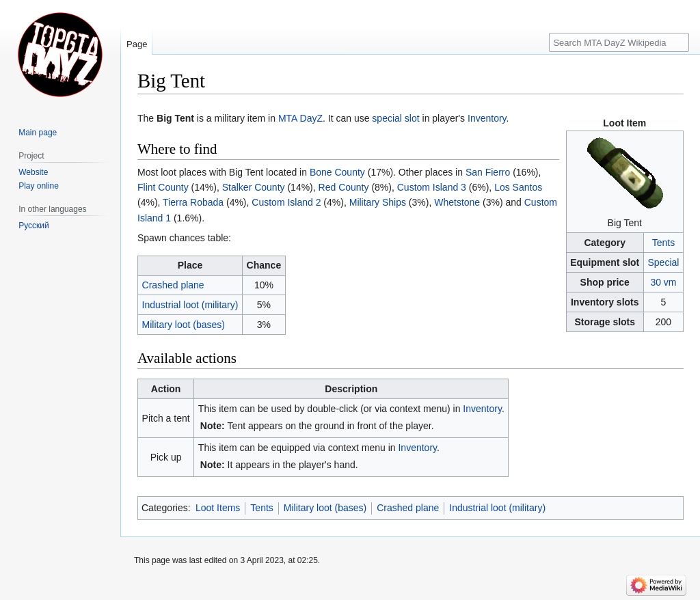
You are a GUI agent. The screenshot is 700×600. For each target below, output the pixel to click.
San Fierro (488, 172)
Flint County (163, 187)
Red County (344, 187)
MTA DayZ (300, 118)
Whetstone (457, 202)
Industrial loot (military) (190, 305)
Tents (663, 243)
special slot (395, 118)
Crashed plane (173, 285)
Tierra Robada (193, 202)
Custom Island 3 (432, 187)
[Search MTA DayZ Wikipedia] (619, 42)
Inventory (487, 118)
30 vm (663, 282)
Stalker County (254, 187)
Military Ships (378, 202)
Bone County (337, 172)
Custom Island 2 (286, 202)
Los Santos (518, 187)
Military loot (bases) (184, 325)
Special (663, 262)
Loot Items (218, 508)
